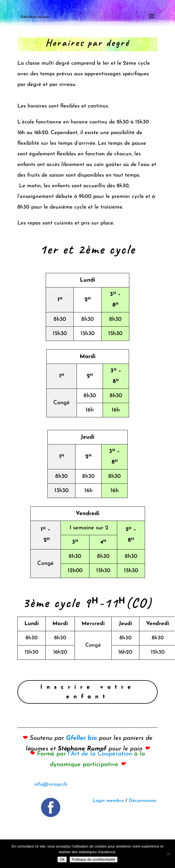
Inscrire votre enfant (88, 692)
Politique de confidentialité (94, 859)
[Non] (168, 854)
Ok (62, 859)
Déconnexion (143, 801)
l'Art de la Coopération (100, 754)
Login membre (108, 801)
